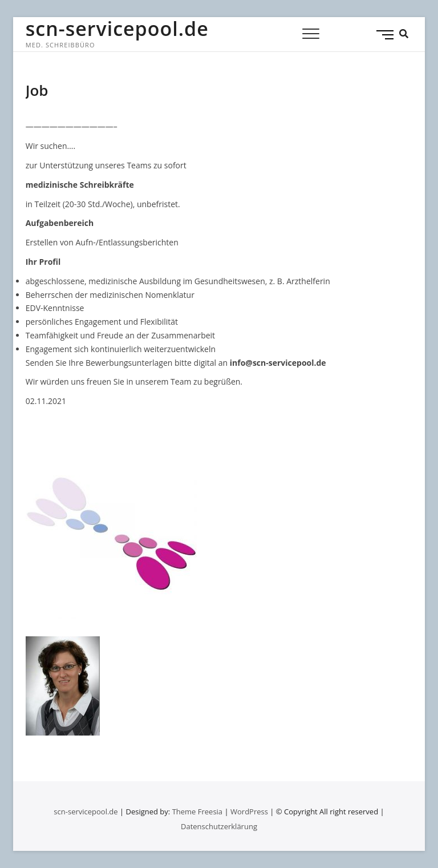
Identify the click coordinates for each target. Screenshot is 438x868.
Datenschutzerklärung (219, 826)
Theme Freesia (197, 812)
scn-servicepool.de (117, 29)
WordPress (249, 812)
